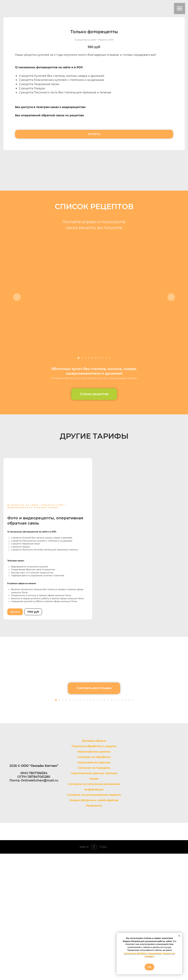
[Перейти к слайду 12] (94, 826)
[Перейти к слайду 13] (98, 826)
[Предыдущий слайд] (17, 297)
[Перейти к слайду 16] (108, 826)
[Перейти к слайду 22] (129, 826)
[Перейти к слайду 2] (82, 358)
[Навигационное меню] (180, 8)
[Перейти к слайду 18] (115, 826)
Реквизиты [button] (94, 932)
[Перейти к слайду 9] (106, 358)
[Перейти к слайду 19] (118, 826)
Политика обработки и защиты (94, 873)
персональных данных (94, 878)
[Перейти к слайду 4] (89, 358)
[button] (94, 394)
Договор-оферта (94, 867)
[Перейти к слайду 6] (96, 358)
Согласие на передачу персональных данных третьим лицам (94, 900)
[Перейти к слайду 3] (85, 358)
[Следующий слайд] (171, 297)
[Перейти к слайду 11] (91, 826)
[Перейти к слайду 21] (125, 826)
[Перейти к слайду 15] (105, 826)
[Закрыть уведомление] (179, 936)
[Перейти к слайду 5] (92, 358)
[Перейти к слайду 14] (101, 826)
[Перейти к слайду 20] (122, 826)
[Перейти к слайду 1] (78, 358)
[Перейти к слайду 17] (111, 826)
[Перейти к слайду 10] (110, 358)
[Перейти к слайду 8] (103, 358)
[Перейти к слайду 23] (132, 826)
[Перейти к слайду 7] (99, 358)
